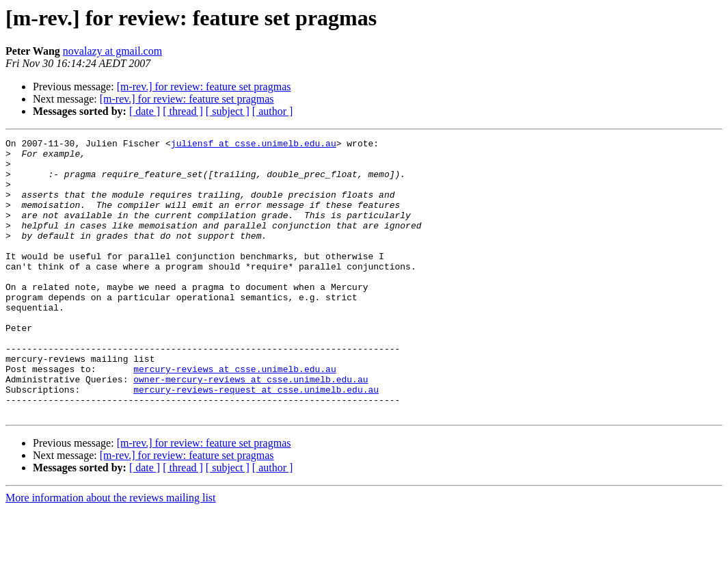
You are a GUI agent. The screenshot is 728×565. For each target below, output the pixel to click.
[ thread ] (183, 111)
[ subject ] (228, 111)
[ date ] (145, 111)
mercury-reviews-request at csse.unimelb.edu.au (256, 441)
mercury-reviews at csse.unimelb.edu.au (234, 416)
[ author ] (273, 111)
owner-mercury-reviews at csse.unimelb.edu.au (251, 428)
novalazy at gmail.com (112, 51)
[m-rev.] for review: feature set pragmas (204, 87)
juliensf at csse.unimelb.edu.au (254, 145)
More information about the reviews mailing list (111, 553)
